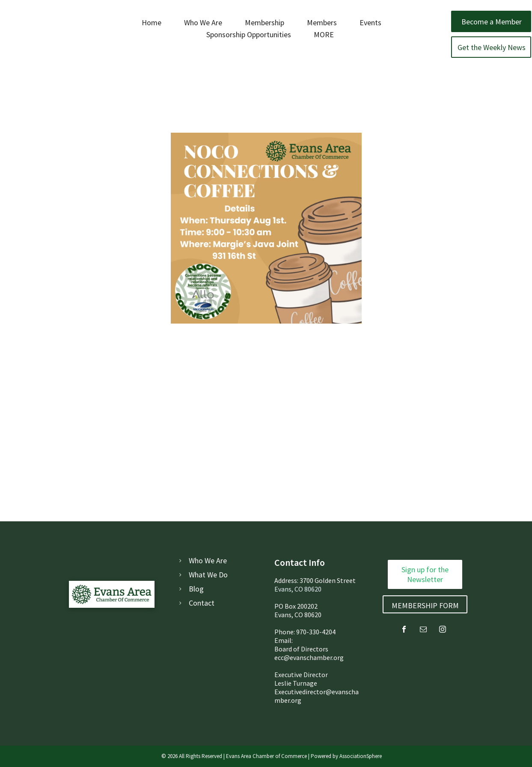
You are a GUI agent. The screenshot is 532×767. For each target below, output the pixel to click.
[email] (423, 630)
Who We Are (208, 560)
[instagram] (443, 630)
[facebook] (404, 630)
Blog (196, 589)
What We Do (208, 575)
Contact (202, 603)
